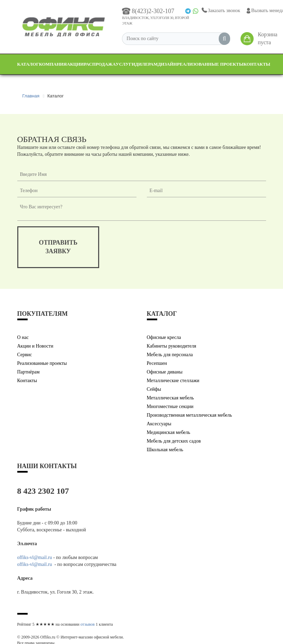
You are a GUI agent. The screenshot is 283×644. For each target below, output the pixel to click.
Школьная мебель (165, 450)
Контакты (257, 64)
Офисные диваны (165, 372)
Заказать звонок (220, 11)
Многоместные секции (170, 406)
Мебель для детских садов (174, 441)
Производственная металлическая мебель (190, 415)
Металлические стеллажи (173, 381)
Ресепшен (157, 363)
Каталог (28, 64)
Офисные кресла (164, 337)
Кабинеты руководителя (172, 346)
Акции (75, 64)
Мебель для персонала (170, 355)
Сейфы (154, 389)
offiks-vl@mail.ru (35, 557)
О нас (23, 337)
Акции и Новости (35, 346)
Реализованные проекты (210, 64)
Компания (53, 64)
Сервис (25, 355)
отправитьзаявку (58, 247)
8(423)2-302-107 (148, 11)
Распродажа (100, 64)
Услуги (125, 64)
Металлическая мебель (171, 398)
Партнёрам (29, 372)
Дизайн (167, 64)
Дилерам (146, 64)
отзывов (88, 624)
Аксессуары (159, 424)
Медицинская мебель (169, 432)
